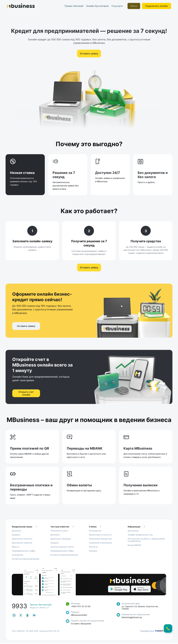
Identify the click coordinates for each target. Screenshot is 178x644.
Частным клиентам (62, 527)
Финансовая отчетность (100, 535)
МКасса (16, 547)
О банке (95, 527)
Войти (134, 6)
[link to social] (14, 616)
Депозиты (16, 531)
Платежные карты (59, 531)
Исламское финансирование (26, 559)
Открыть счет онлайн (26, 396)
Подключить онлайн (157, 6)
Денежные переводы (61, 539)
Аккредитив (17, 555)
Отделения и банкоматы (101, 543)
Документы (133, 531)
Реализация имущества (100, 539)
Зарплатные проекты (22, 539)
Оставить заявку (89, 54)
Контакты (93, 547)
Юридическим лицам (24, 527)
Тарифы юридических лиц (140, 535)
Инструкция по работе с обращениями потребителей (146, 540)
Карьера (93, 551)
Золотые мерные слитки (62, 547)
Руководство (95, 531)
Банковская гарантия (22, 543)
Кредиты (16, 535)
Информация (136, 527)
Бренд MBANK (134, 546)
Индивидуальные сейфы (24, 551)
